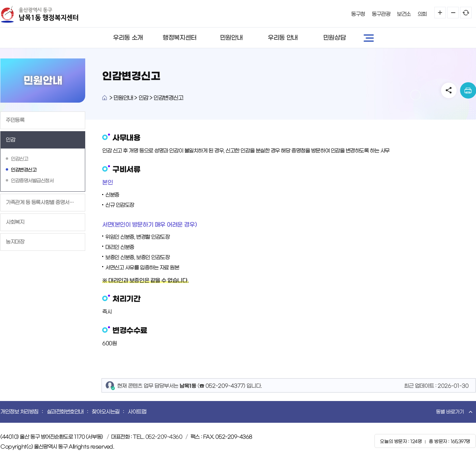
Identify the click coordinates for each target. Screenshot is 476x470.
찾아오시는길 (105, 412)
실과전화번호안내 (65, 412)
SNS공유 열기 (449, 90)
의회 (422, 14)
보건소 (404, 14)
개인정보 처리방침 (19, 412)
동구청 (358, 14)
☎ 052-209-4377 (221, 386)
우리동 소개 (128, 38)
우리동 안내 (283, 38)
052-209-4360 (164, 437)
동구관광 (381, 14)
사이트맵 (137, 412)
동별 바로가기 (450, 412)
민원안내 (231, 38)
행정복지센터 (179, 38)
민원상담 (334, 38)
